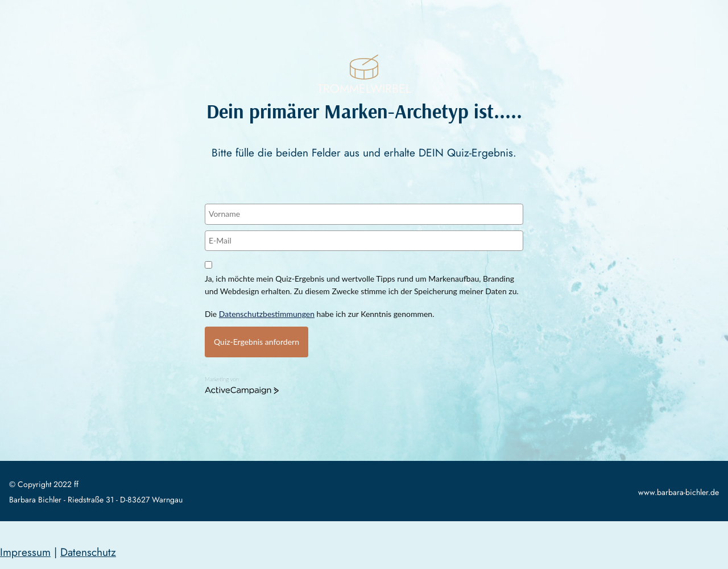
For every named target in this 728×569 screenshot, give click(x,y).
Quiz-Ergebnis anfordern (257, 342)
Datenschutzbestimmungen (267, 314)
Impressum (25, 552)
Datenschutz (88, 552)
